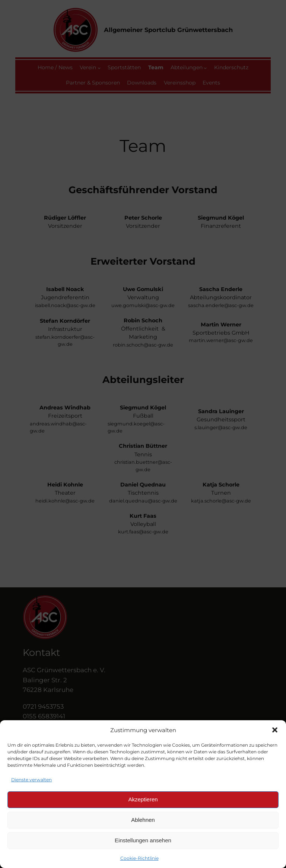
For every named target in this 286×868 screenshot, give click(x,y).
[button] (275, 730)
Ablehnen (143, 820)
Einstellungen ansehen (143, 840)
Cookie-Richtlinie (139, 858)
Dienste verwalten (31, 780)
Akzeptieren (143, 799)
